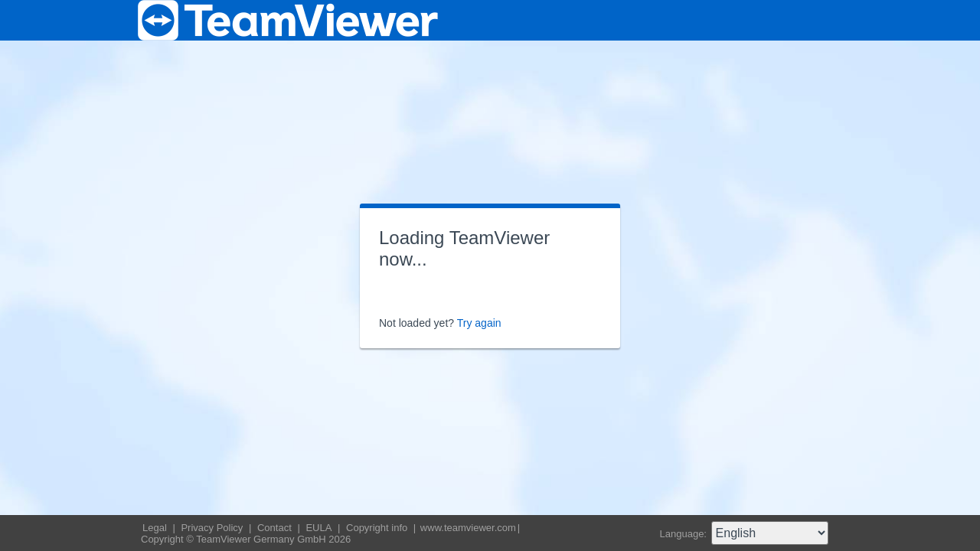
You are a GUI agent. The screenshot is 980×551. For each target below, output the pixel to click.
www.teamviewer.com (468, 528)
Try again (479, 323)
